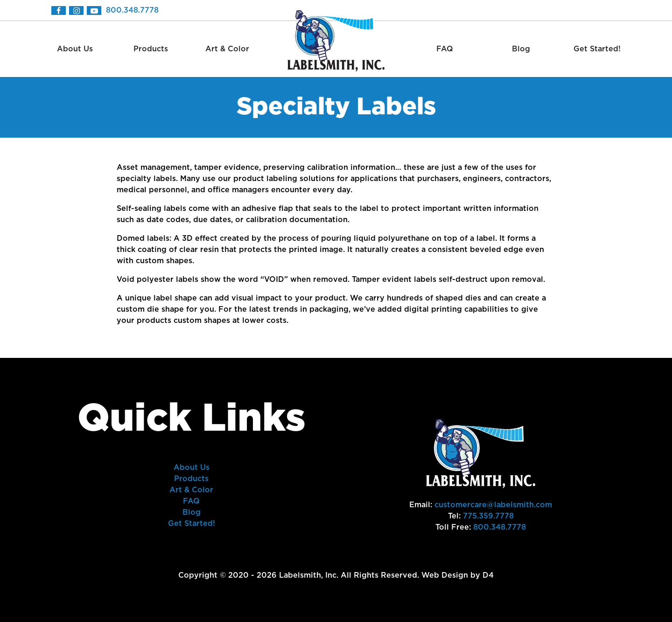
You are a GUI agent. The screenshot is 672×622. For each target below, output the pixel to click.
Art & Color (227, 49)
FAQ (445, 49)
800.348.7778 (132, 10)
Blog (521, 49)
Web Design (445, 575)
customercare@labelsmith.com (493, 505)
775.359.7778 (488, 516)
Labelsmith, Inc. (309, 575)
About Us (75, 49)
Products (151, 49)
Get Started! (597, 49)
